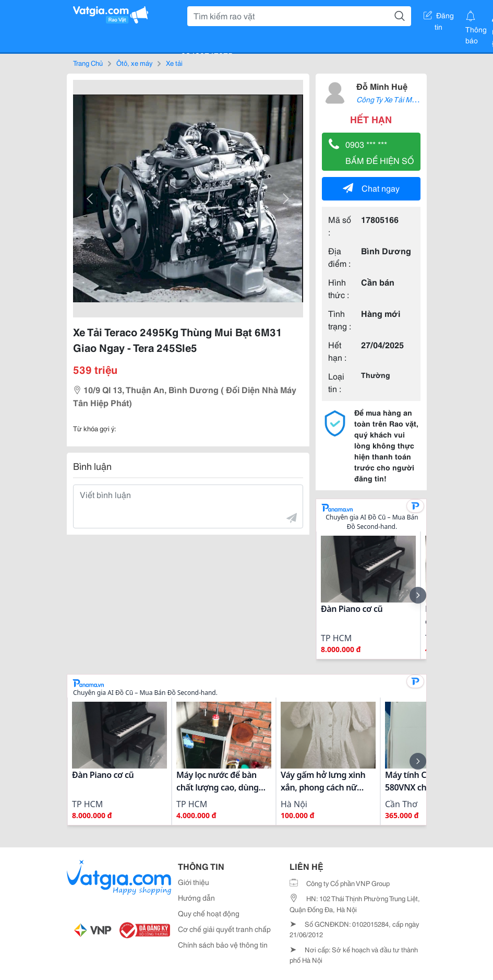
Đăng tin (439, 17)
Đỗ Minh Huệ (382, 86)
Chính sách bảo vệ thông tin (223, 944)
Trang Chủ (88, 63)
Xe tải (174, 63)
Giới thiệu (194, 882)
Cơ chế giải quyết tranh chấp (224, 929)
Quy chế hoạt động (209, 913)
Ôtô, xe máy (134, 63)
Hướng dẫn (196, 898)
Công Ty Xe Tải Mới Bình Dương (407, 99)
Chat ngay (371, 188)
